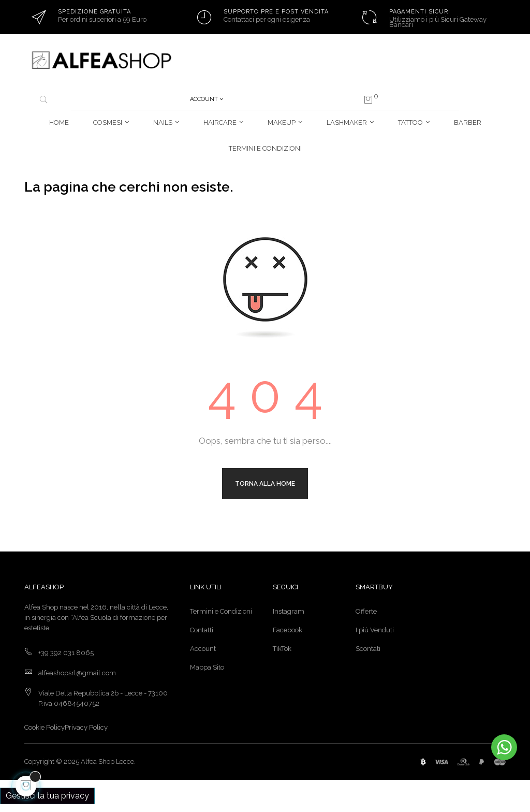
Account (203, 649)
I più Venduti (375, 630)
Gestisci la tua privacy (47, 796)
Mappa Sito (207, 667)
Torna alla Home (265, 484)
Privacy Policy (86, 727)
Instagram (289, 611)
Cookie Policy (45, 727)
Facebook (288, 630)
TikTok (282, 649)
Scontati (368, 649)
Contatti (202, 630)
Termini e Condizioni (221, 611)
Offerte (366, 611)
